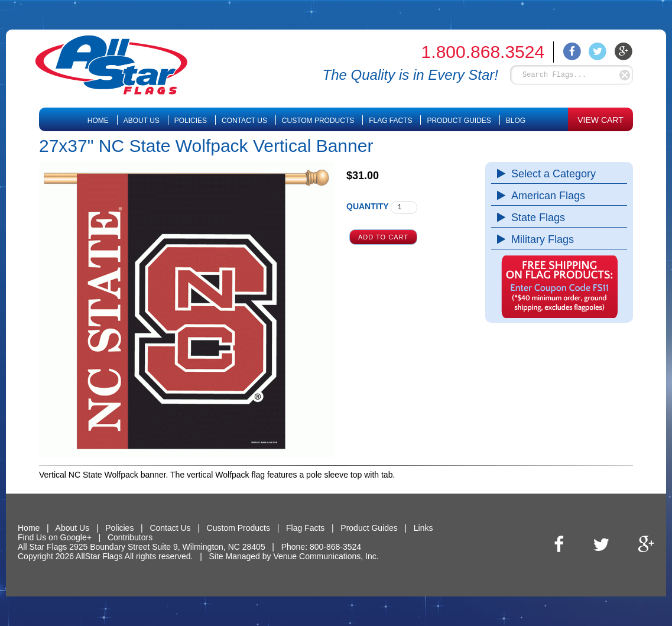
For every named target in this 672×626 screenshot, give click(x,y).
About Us (142, 121)
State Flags (535, 218)
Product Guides (459, 121)
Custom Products (318, 121)
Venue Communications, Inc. (326, 556)
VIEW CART (600, 120)
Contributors (130, 537)
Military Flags (540, 239)
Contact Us (244, 121)
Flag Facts (390, 121)
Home (98, 121)
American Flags (545, 196)
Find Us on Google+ (55, 537)
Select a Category (551, 174)
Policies (191, 121)
